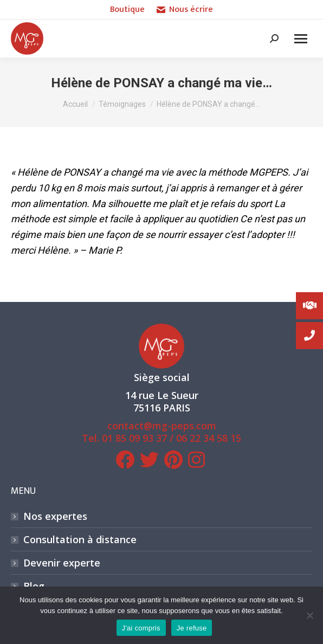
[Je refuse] (309, 615)
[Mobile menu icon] (301, 39)
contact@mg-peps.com (162, 426)
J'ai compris (141, 628)
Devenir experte (62, 563)
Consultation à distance (80, 540)
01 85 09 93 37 (134, 438)
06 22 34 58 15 (209, 438)
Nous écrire (185, 10)
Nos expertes (55, 516)
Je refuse (192, 628)
